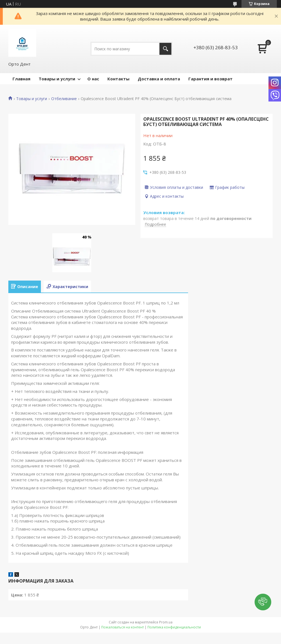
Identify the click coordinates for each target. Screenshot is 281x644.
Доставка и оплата (159, 79)
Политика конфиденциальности (174, 627)
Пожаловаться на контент (123, 627)
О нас (93, 79)
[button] (263, 602)
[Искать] (165, 49)
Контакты (118, 79)
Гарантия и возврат (210, 79)
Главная (21, 79)
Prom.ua (166, 622)
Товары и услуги (57, 79)
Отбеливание (64, 99)
